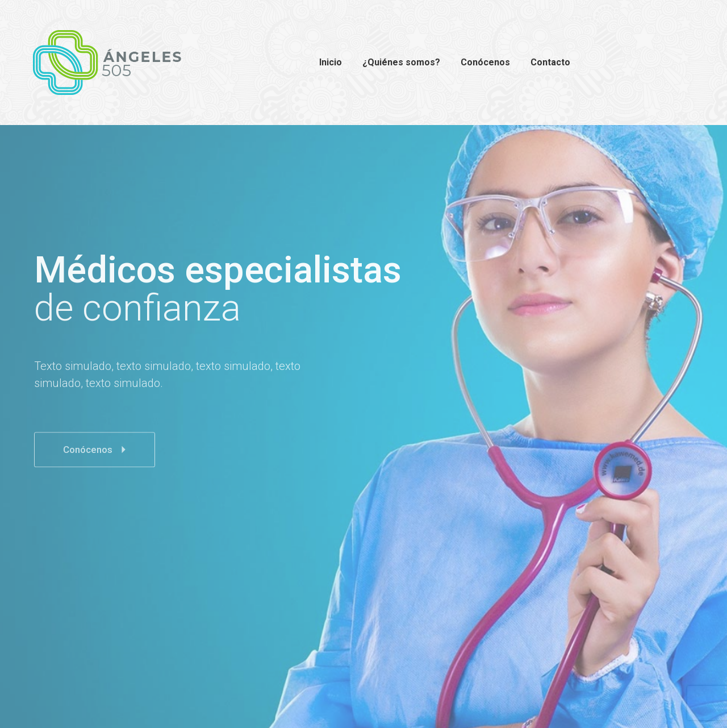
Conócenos (97, 461)
